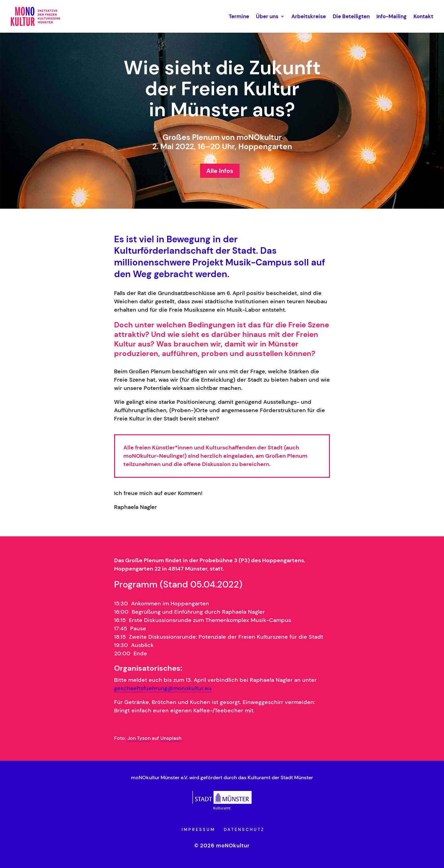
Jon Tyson (139, 738)
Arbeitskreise (309, 16)
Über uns (267, 16)
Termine (239, 16)
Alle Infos (220, 171)
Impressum (198, 830)
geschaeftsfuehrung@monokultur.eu (163, 688)
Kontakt (423, 16)
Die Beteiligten (351, 16)
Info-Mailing (392, 16)
